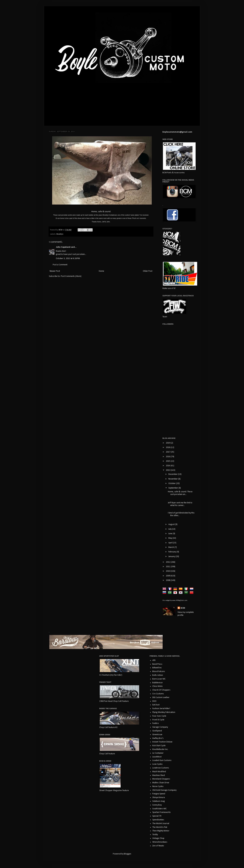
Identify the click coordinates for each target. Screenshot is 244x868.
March (171, 547)
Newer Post (55, 271)
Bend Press (157, 664)
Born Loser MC (159, 679)
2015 (168, 461)
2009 (168, 576)
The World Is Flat (160, 827)
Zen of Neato (158, 846)
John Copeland (63, 247)
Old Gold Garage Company (164, 790)
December (173, 474)
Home (101, 271)
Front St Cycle (158, 720)
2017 (168, 452)
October (172, 483)
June (171, 534)
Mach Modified (159, 772)
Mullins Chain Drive (161, 783)
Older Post (148, 271)
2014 (168, 466)
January (172, 557)
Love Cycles (157, 764)
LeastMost (157, 757)
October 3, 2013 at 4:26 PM (68, 259)
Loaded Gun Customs (162, 760)
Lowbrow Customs (161, 768)
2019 (168, 443)
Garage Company (160, 727)
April (171, 543)
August (172, 524)
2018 (168, 447)
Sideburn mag (159, 801)
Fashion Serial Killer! (161, 709)
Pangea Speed (159, 794)
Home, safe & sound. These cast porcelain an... (180, 493)
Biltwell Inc (157, 668)
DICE (154, 701)
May (170, 538)
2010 (168, 571)
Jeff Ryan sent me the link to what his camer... (180, 504)
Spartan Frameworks (162, 812)
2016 (168, 457)
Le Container (158, 753)
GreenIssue (157, 735)
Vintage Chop (158, 838)
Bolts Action (158, 675)
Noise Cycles (158, 786)
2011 (168, 567)
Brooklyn (60, 234)
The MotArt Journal (161, 824)
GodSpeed (157, 731)
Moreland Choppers (161, 779)
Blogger (127, 854)
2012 (168, 562)
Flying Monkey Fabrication (164, 712)
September (173, 488)
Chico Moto (157, 686)
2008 (168, 580)
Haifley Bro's (158, 738)
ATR (154, 660)
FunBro (156, 723)
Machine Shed (159, 775)
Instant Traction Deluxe (162, 742)
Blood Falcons (159, 671)
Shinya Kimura (159, 798)
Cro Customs (158, 694)
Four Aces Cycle (159, 716)
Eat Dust (156, 705)
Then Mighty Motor (161, 831)
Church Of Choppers (161, 690)
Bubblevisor (158, 683)
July (170, 529)
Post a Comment (60, 265)
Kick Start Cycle (159, 746)
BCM (183, 608)
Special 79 (157, 816)
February (172, 552)
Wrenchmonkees (160, 842)
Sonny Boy (157, 805)
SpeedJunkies (158, 820)
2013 (168, 470)
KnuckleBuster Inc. (160, 749)
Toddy (155, 835)
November (173, 479)
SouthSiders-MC (160, 809)
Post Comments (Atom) (71, 276)
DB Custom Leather (161, 697)
